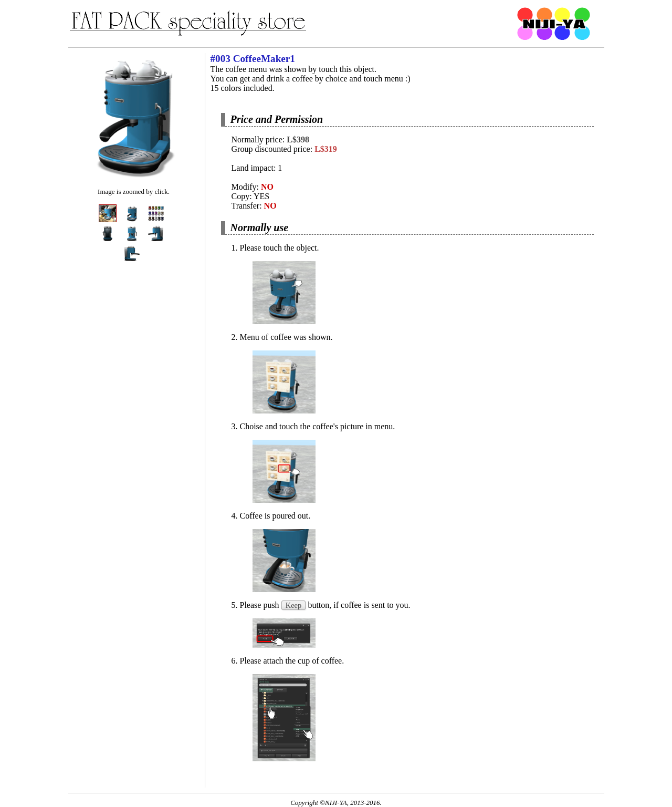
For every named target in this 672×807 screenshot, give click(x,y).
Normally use (260, 227)
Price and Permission (277, 119)
